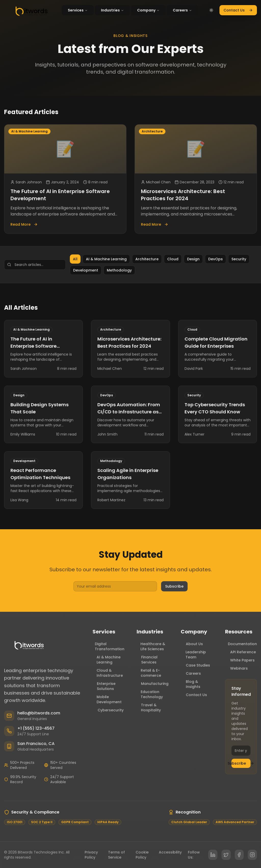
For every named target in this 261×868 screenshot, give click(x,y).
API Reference (240, 652)
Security (239, 259)
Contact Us (238, 10)
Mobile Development (107, 699)
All (75, 259)
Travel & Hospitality (149, 708)
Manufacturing (153, 684)
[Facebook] (239, 855)
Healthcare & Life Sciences (151, 646)
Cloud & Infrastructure (108, 673)
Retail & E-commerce (149, 673)
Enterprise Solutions (104, 686)
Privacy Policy (91, 855)
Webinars (236, 668)
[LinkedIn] (213, 855)
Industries (112, 10)
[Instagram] (252, 855)
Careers (182, 10)
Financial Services (147, 660)
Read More (24, 224)
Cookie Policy (142, 855)
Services (78, 10)
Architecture (147, 259)
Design (193, 259)
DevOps (216, 259)
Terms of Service (116, 855)
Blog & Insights (191, 684)
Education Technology (150, 694)
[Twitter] (226, 855)
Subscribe (174, 586)
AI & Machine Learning (106, 259)
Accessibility (170, 852)
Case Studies (195, 665)
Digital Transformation (108, 646)
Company (148, 10)
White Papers (240, 660)
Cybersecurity (108, 710)
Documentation (241, 644)
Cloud (173, 259)
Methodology (119, 270)
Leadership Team (193, 655)
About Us (192, 644)
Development (86, 270)
